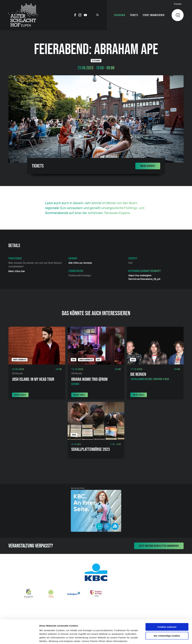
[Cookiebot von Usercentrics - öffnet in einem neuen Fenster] (19, 638)
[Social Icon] (75, 15)
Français (178, 4)
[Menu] (178, 15)
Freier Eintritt (148, 166)
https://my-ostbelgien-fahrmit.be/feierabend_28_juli (144, 277)
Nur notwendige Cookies (167, 613)
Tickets (134, 15)
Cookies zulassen (167, 605)
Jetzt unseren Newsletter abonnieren (159, 546)
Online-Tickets (20, 395)
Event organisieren (154, 15)
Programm (120, 15)
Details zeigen (160, 638)
